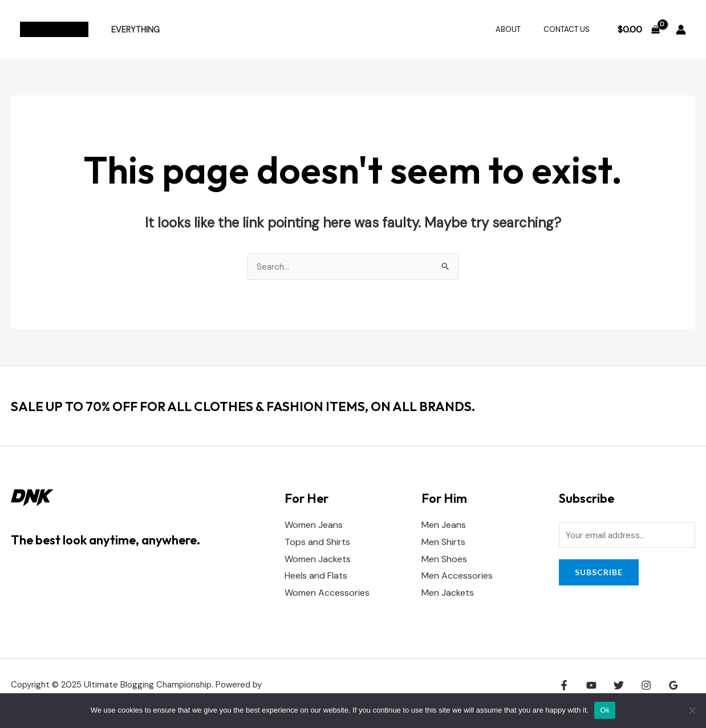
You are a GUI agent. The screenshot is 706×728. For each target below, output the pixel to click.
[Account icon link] (681, 30)
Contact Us (571, 29)
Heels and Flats (316, 576)
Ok (605, 710)
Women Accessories (327, 593)
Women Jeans (314, 525)
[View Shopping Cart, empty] (638, 30)
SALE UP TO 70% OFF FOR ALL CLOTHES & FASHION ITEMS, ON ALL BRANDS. (276, 406)
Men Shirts (443, 542)
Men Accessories (457, 576)
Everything (132, 30)
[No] (692, 710)
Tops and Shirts (317, 542)
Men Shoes (444, 560)
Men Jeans (444, 525)
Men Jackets (448, 593)
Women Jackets (318, 560)
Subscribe (599, 574)
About (520, 29)
